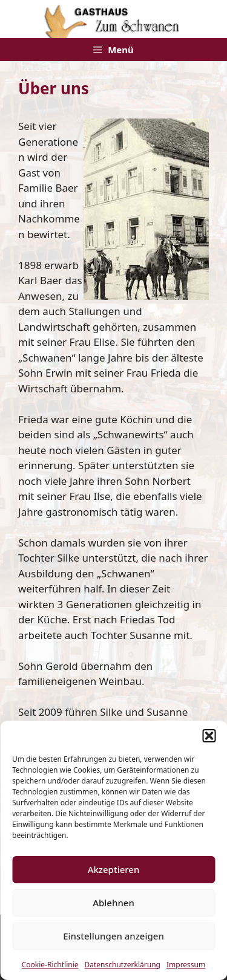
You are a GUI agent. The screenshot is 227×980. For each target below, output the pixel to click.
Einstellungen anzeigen (113, 936)
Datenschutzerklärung (123, 965)
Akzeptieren (114, 869)
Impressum (186, 965)
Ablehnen (113, 903)
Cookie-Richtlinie (50, 965)
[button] (209, 736)
